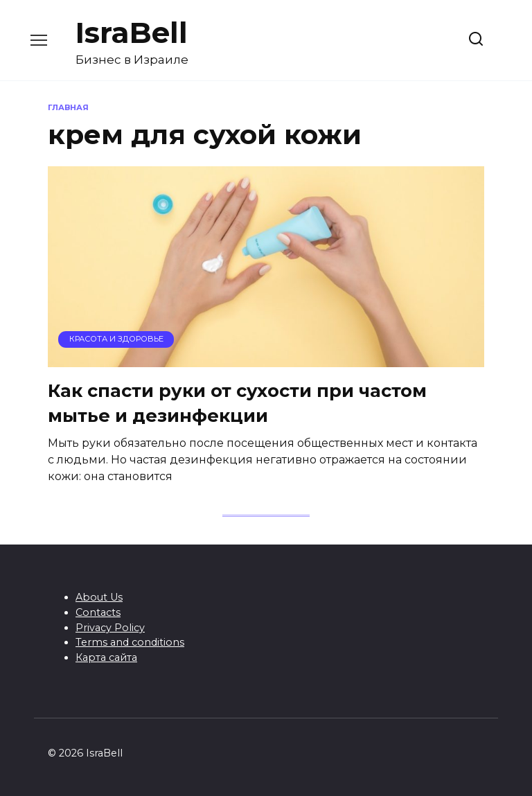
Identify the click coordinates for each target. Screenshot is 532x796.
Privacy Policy (110, 628)
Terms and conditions (130, 642)
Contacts (98, 612)
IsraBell (132, 33)
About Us (99, 597)
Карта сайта (106, 657)
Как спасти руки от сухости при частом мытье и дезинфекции (237, 403)
